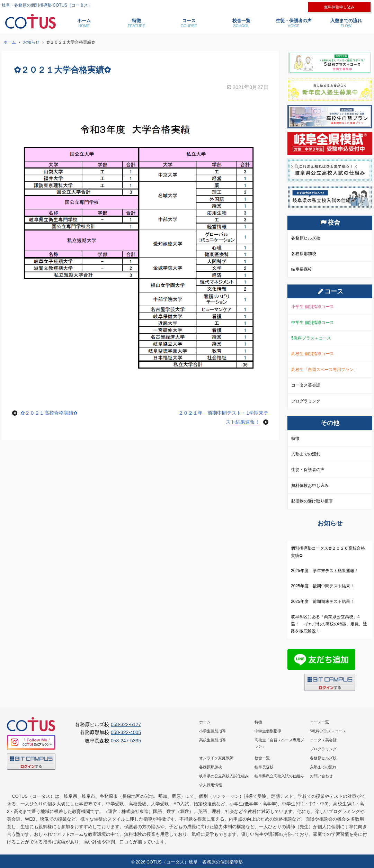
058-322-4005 (126, 732)
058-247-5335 (126, 741)
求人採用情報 (211, 785)
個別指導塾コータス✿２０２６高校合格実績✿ (328, 552)
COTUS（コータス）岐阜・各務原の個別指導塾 (195, 862)
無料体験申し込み (339, 7)
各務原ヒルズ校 (306, 238)
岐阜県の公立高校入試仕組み (224, 776)
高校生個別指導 (212, 740)
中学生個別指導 (268, 731)
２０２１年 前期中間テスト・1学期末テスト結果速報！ (223, 418)
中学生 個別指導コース (313, 323)
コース (189, 23)
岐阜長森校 (302, 269)
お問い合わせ (321, 776)
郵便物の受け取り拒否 (312, 501)
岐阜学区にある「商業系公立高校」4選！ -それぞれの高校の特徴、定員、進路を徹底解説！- (329, 624)
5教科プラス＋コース (311, 338)
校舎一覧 (241, 23)
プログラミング (306, 401)
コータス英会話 (306, 385)
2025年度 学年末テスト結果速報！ (325, 571)
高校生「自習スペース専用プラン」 (324, 370)
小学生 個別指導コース (313, 307)
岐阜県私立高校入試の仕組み (279, 776)
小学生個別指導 (212, 731)
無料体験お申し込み (310, 486)
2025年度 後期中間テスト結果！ (323, 586)
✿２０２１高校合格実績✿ (49, 413)
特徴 (136, 23)
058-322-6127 (126, 724)
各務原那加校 (304, 254)
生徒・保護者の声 (293, 23)
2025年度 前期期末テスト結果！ (323, 602)
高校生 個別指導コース (313, 354)
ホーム (84, 23)
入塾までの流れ (346, 23)
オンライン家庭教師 (216, 758)
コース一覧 (319, 722)
